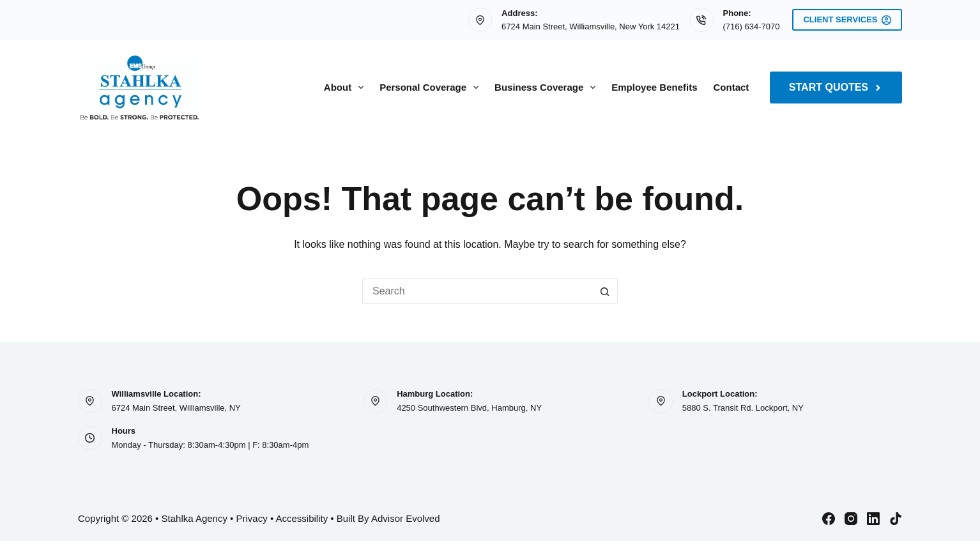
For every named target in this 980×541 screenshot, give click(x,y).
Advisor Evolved (406, 518)
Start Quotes (836, 87)
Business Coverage (547, 88)
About (346, 88)
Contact (731, 87)
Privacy (252, 518)
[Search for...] (477, 291)
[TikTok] (896, 519)
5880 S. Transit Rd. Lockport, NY (743, 408)
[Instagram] (851, 519)
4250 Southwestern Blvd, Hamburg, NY (469, 408)
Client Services (847, 20)
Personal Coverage (432, 88)
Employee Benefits (654, 87)
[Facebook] (829, 519)
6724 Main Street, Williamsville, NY (176, 408)
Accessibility (302, 518)
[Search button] (605, 291)
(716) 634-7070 (752, 27)
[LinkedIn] (873, 519)
